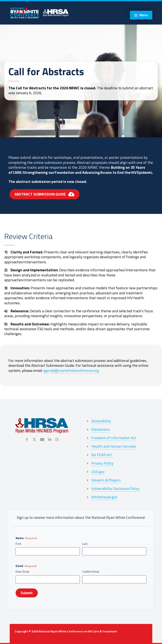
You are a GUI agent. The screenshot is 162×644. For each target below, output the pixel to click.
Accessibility (101, 421)
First (18, 544)
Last (85, 544)
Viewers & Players (106, 480)
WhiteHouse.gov (104, 497)
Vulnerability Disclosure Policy (115, 488)
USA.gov (98, 472)
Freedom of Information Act (114, 438)
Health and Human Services (114, 446)
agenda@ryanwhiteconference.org (71, 370)
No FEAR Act (102, 455)
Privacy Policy (102, 463)
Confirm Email (91, 572)
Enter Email (22, 572)
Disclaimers (101, 429)
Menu (144, 15)
